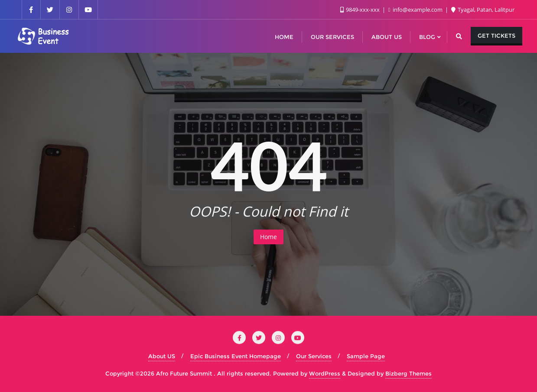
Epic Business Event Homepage (236, 356)
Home (268, 237)
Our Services (314, 356)
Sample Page (366, 356)
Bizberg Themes (408, 373)
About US (162, 356)
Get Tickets (496, 36)
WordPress (325, 373)
